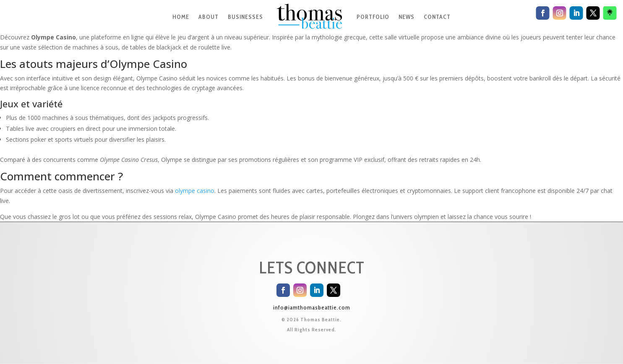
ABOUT (209, 17)
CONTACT (437, 17)
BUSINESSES (245, 17)
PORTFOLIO (373, 17)
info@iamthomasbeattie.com (312, 307)
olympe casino (195, 191)
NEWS (407, 17)
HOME (181, 17)
